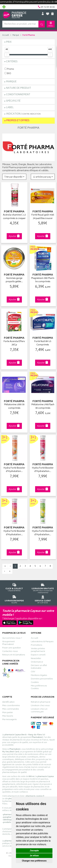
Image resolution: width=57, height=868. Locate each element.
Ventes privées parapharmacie (38, 650)
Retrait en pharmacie (41, 702)
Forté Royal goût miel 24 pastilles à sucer (43, 217)
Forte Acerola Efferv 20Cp (14, 343)
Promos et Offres (18, 121)
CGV (33, 672)
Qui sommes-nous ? (12, 639)
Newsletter (36, 659)
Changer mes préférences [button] (34, 861)
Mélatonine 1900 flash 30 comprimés (43, 407)
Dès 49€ (43, 588)
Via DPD (14, 599)
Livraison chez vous (40, 706)
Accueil (6, 35)
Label (10, 108)
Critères (12, 62)
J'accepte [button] (34, 851)
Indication (23, 114)
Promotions (37, 645)
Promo (9, 69)
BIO (8, 73)
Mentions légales (39, 676)
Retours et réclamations (14, 655)
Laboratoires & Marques (42, 642)
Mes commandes (11, 709)
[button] (14, 177)
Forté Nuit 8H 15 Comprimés (43, 343)
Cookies (35, 683)
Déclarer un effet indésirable (39, 667)
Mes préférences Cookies (39, 688)
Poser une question (12, 648)
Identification (8, 702)
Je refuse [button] (34, 856)
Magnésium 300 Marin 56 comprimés (43, 280)
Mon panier (8, 713)
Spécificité (13, 101)
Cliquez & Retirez (14, 587)
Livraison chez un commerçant (39, 711)
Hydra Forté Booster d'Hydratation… (14, 470)
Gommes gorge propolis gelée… (14, 280)
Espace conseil (38, 655)
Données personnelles (42, 679)
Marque (16, 35)
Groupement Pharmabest (8, 643)
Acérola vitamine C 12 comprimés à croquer (14, 217)
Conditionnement (18, 95)
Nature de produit (19, 88)
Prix (9, 42)
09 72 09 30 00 (43, 599)
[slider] (7, 55)
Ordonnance (37, 662)
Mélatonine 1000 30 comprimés (14, 407)
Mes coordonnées (11, 706)
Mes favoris (8, 716)
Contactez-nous (10, 652)
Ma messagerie (9, 720)
